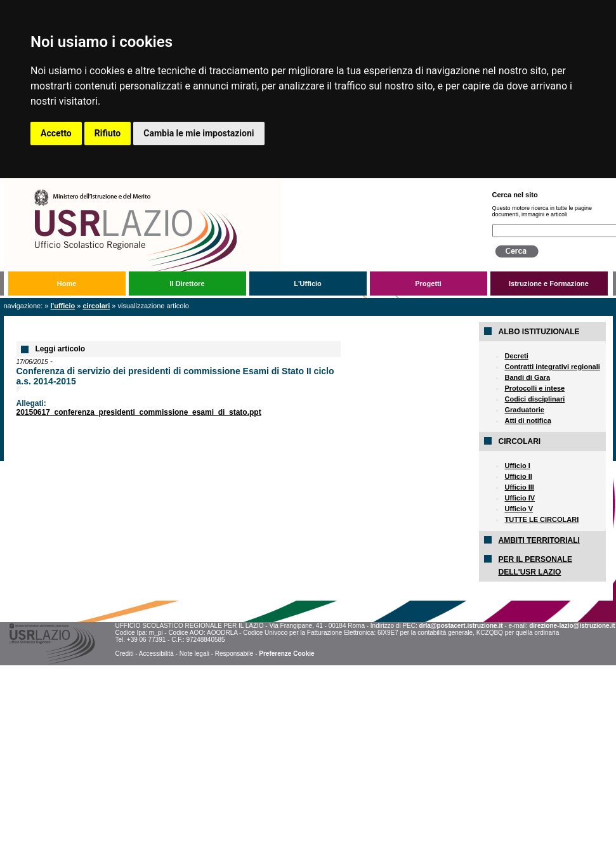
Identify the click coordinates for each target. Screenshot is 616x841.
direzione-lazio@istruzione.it (572, 626)
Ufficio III (519, 487)
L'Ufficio (308, 284)
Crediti (124, 654)
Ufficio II (518, 476)
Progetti (428, 284)
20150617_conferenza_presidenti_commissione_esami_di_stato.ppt (139, 412)
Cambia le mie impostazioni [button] (199, 133)
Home (67, 284)
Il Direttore (187, 284)
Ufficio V (519, 509)
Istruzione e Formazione (549, 284)
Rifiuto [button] (108, 133)
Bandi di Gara (527, 377)
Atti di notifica (528, 420)
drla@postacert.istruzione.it (461, 626)
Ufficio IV (520, 498)
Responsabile (234, 654)
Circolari (96, 306)
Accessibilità (156, 654)
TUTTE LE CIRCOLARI (541, 519)
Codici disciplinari (534, 399)
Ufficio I (517, 466)
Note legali (194, 654)
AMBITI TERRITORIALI (539, 540)
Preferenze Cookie (286, 654)
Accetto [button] (56, 133)
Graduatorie (524, 410)
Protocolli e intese (534, 388)
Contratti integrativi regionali (552, 367)
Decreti (516, 356)
